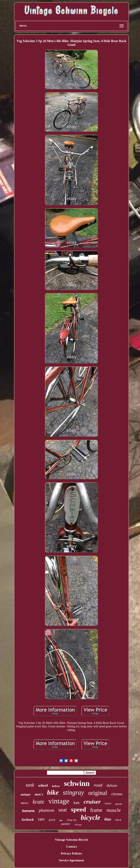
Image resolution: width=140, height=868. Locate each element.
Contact (71, 847)
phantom (46, 810)
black (118, 820)
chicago (78, 824)
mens (25, 803)
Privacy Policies (71, 853)
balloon (56, 786)
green (52, 820)
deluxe (112, 785)
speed (78, 809)
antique (26, 794)
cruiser (92, 802)
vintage (59, 801)
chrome (117, 794)
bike (53, 792)
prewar (119, 804)
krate (38, 802)
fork (76, 803)
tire (61, 820)
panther (66, 824)
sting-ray (72, 820)
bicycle (91, 818)
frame (96, 810)
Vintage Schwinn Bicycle (72, 840)
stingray (73, 792)
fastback (28, 820)
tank (30, 785)
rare (41, 819)
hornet (108, 803)
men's (39, 794)
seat (63, 810)
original (98, 793)
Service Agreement (71, 860)
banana (28, 811)
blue (108, 819)
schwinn (77, 784)
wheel (43, 785)
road (98, 785)
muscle (114, 810)
